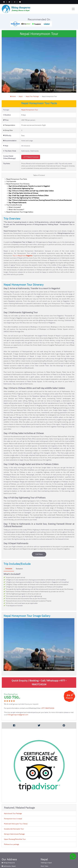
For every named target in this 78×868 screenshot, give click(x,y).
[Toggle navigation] (73, 9)
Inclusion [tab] (9, 550)
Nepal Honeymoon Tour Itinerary (18, 165)
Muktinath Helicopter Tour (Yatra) (16, 805)
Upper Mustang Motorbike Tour (15, 821)
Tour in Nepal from (23, 237)
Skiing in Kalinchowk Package (14, 815)
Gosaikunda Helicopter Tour (14, 810)
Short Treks (44, 848)
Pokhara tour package (12, 826)
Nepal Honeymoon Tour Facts (17, 161)
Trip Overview (11, 163)
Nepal (21, 78)
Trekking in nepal (46, 844)
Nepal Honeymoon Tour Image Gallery (20, 193)
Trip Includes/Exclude (14, 186)
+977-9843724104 (48, 690)
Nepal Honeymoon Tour (30, 91)
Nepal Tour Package (32, 78)
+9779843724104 (31, 138)
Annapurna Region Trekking (11, 866)
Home (13, 78)
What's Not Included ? (16, 191)
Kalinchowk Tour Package (13, 795)
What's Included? (15, 189)
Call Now (39, 536)
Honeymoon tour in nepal (13, 800)
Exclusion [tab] (19, 550)
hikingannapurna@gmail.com (18, 696)
